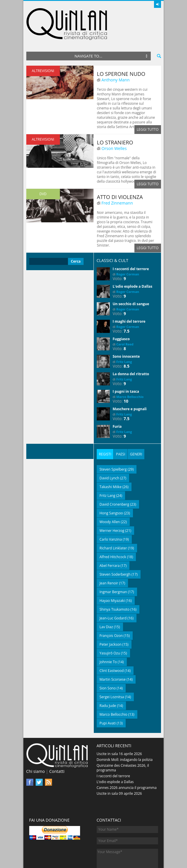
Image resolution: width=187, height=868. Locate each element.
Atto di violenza (120, 168)
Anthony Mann (115, 51)
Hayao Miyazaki (112, 571)
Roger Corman (128, 246)
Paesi (119, 425)
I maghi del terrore (129, 293)
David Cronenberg (115, 475)
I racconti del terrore (131, 240)
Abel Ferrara (110, 536)
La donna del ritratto (131, 345)
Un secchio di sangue (131, 275)
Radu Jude (108, 676)
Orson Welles (114, 120)
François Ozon (111, 606)
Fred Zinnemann (117, 174)
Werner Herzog (112, 501)
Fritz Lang (124, 333)
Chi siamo (36, 742)
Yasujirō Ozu (110, 624)
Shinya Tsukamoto (115, 580)
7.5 (127, 302)
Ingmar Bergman (113, 562)
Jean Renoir (109, 554)
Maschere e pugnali (130, 380)
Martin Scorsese (113, 650)
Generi (134, 425)
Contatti (57, 742)
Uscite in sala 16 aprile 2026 (119, 724)
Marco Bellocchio (130, 368)
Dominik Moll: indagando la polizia (125, 730)
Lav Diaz (106, 597)
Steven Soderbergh (115, 545)
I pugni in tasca (126, 363)
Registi (105, 425)
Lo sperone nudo (121, 45)
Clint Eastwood (112, 641)
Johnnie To (108, 632)
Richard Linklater (113, 519)
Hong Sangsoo (111, 484)
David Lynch (110, 449)
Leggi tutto (148, 101)
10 (126, 372)
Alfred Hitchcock (113, 527)
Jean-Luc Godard (113, 589)
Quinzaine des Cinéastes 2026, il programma (123, 738)
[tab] (105, 425)
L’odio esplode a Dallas (115, 752)
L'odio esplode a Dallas (133, 258)
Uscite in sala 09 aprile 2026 (119, 764)
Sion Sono (108, 659)
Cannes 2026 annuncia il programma (127, 758)
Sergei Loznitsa (112, 667)
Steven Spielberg (113, 440)
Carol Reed (125, 316)
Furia (117, 398)
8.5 (127, 337)
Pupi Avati (108, 694)
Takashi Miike (111, 457)
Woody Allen (110, 492)
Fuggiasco (121, 310)
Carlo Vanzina (111, 510)
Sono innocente (126, 328)
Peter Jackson (111, 615)
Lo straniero (115, 114)
